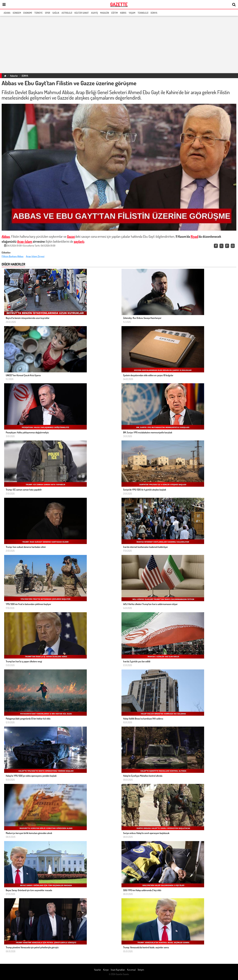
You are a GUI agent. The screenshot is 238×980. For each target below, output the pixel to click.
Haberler (14, 76)
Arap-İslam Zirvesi (35, 256)
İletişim (141, 970)
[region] (119, 44)
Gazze (71, 236)
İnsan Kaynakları (118, 970)
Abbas (6, 236)
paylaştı (79, 241)
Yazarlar (98, 970)
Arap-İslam (25, 241)
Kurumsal (131, 970)
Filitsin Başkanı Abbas (13, 256)
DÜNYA (25, 76)
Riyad (194, 236)
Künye (106, 970)
